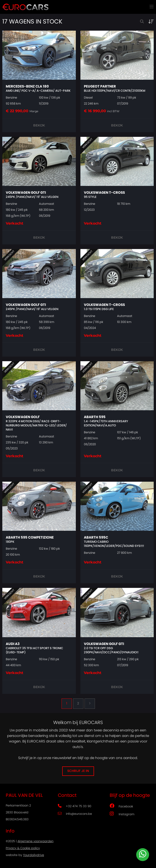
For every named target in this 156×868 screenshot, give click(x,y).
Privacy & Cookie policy (23, 848)
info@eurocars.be (75, 814)
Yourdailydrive (34, 855)
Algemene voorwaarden (35, 841)
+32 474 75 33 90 (75, 806)
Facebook (121, 806)
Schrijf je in (78, 771)
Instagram (122, 814)
